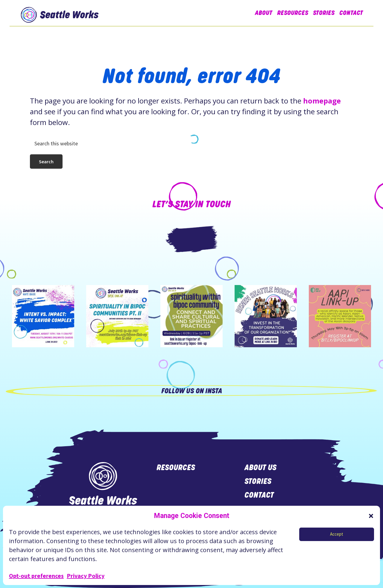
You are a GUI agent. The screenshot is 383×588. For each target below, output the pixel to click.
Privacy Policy (86, 576)
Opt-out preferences (36, 576)
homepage (322, 101)
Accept (337, 534)
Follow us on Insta (192, 391)
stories (258, 481)
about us (261, 467)
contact (259, 495)
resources (176, 467)
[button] (371, 516)
